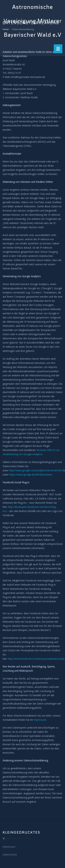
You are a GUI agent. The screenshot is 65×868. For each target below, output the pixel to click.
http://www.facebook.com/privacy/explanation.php (36, 659)
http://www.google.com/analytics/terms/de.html (36, 470)
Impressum (40, 720)
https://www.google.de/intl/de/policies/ (31, 475)
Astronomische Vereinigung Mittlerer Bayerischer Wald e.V (32, 21)
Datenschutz (10, 855)
